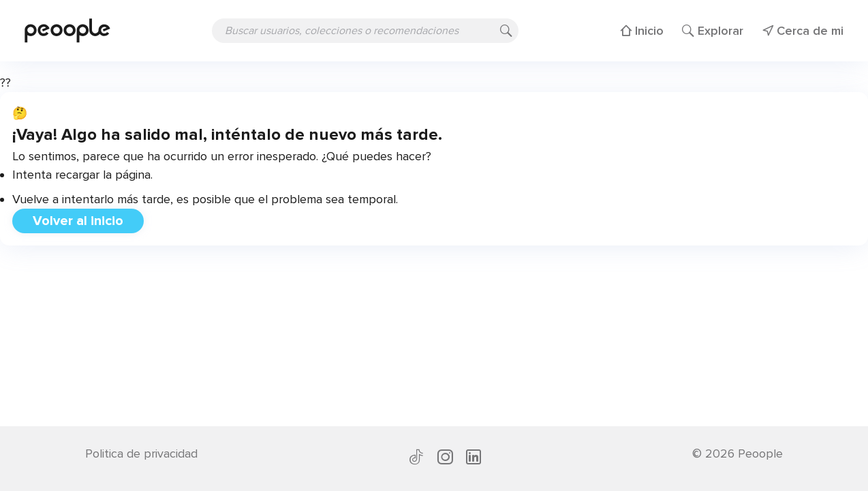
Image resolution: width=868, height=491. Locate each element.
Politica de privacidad (141, 453)
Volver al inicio (78, 221)
